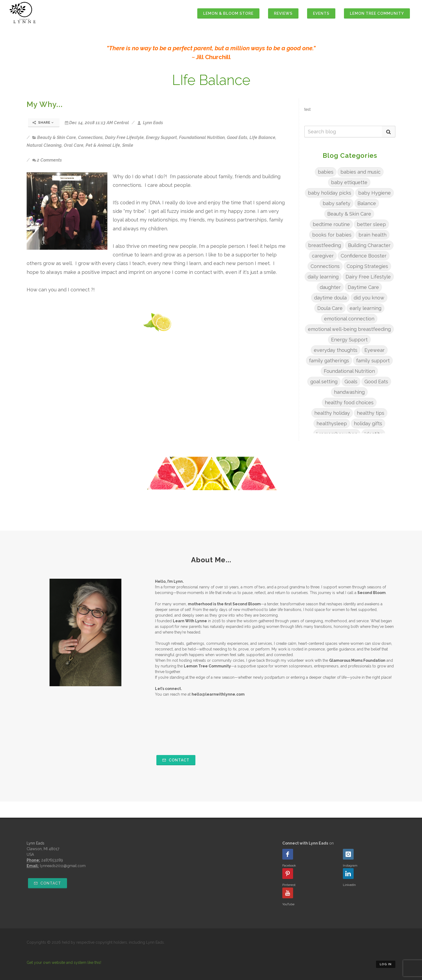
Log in (386, 964)
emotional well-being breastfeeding (349, 329)
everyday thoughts (336, 350)
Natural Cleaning (44, 145)
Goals (351, 382)
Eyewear (374, 350)
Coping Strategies (367, 266)
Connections (90, 137)
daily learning (323, 277)
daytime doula (330, 298)
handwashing (349, 392)
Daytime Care (363, 287)
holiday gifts (368, 423)
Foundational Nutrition (202, 137)
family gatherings (329, 361)
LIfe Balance (262, 137)
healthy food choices (349, 403)
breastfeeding (325, 245)
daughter (330, 287)
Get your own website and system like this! (64, 963)
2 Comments (47, 160)
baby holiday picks (330, 193)
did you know (369, 298)
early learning (365, 308)
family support (373, 361)
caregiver (323, 256)
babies (326, 172)
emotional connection (349, 319)
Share (43, 123)
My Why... (45, 104)
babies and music (361, 172)
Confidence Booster (364, 256)
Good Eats (237, 137)
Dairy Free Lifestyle (124, 137)
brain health (372, 235)
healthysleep (332, 423)
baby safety (337, 203)
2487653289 (52, 860)
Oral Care (74, 145)
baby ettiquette (349, 182)
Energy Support (161, 137)
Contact (176, 760)
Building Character (369, 245)
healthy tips (371, 413)
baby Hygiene (374, 193)
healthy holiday (332, 413)
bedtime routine (331, 224)
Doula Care (330, 308)
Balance (367, 203)
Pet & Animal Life (103, 145)
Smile (128, 145)
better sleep (371, 224)
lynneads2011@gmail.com (63, 866)
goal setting (324, 382)
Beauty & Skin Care (57, 137)
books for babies (332, 235)
